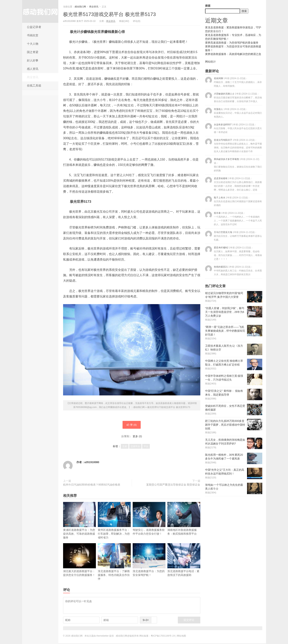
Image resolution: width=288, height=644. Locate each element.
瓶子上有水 (233, 201)
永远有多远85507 (233, 128)
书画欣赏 (33, 35)
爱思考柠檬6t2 (234, 253)
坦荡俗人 (233, 113)
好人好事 (33, 60)
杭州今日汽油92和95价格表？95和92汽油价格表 (92, 485)
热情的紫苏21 (233, 271)
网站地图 (181, 636)
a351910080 (92, 463)
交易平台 (135, 447)
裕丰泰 (233, 219)
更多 (135, 437)
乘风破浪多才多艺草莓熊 (233, 165)
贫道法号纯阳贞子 (233, 146)
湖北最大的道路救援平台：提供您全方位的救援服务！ (80, 560)
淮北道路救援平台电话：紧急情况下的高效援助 (184, 560)
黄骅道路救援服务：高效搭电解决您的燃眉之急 (233, 54)
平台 (146, 447)
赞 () (132, 425)
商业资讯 (33, 77)
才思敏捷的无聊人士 (233, 97)
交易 (125, 447)
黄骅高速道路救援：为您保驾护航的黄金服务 (232, 43)
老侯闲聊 (233, 82)
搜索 (208, 6)
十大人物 (33, 44)
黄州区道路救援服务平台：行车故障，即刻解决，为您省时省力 (114, 521)
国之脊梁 (33, 52)
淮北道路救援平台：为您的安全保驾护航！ (149, 560)
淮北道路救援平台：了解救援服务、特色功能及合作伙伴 (114, 562)
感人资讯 (33, 69)
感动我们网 (40, 11)
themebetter (103, 636)
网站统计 (210, 62)
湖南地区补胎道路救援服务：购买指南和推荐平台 (184, 519)
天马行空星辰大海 (233, 236)
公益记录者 (34, 27)
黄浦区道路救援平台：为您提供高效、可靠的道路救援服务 (80, 521)
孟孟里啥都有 (233, 184)
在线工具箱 (34, 85)
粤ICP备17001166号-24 (163, 636)
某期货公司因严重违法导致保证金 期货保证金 (173, 485)
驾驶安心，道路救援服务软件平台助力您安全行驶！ (149, 519)
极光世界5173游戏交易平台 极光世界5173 (110, 14)
